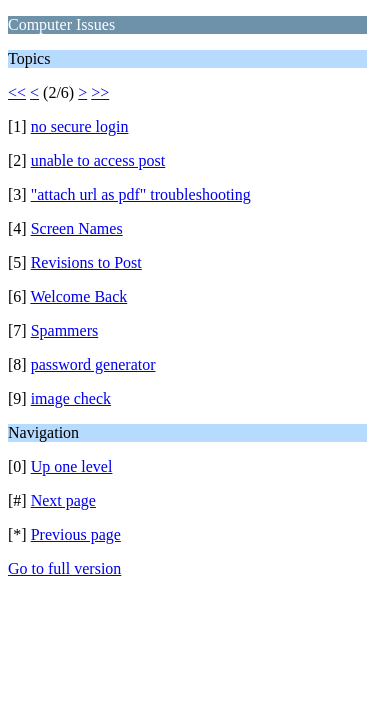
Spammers (65, 330)
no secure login (80, 126)
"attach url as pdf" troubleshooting (141, 194)
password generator (93, 364)
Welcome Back (78, 296)
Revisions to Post (86, 262)
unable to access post (98, 160)
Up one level (72, 466)
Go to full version (64, 568)
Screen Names (77, 228)
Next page (63, 500)
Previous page (76, 534)
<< (17, 92)
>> (100, 92)
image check (71, 398)
